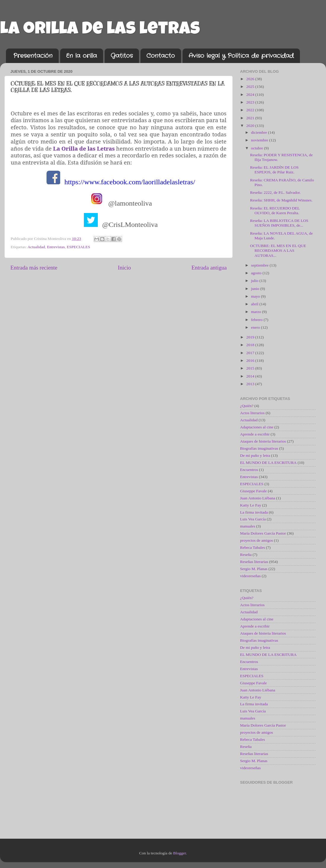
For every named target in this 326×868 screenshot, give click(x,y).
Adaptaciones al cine (257, 427)
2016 (251, 360)
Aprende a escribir (255, 434)
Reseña (246, 555)
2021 (251, 118)
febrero (257, 320)
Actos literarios (252, 413)
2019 (251, 337)
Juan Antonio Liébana (258, 498)
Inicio (124, 268)
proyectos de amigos (257, 540)
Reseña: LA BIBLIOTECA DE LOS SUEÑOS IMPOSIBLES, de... (279, 223)
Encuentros (249, 470)
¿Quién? (247, 406)
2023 (251, 102)
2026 (251, 79)
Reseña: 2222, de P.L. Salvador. (275, 192)
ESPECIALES (78, 247)
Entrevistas (56, 247)
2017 (251, 353)
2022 (251, 110)
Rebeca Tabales (253, 547)
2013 (251, 384)
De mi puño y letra (255, 455)
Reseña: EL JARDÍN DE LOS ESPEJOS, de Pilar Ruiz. (274, 170)
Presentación (33, 56)
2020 (251, 126)
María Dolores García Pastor (263, 533)
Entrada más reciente (34, 268)
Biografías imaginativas (259, 448)
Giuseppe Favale (253, 491)
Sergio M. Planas (254, 569)
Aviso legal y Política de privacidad (241, 56)
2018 (251, 345)
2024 (251, 95)
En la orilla (81, 56)
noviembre (260, 140)
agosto (257, 273)
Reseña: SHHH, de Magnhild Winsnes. (281, 200)
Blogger (179, 853)
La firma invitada (254, 512)
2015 (251, 368)
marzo (257, 312)
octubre (258, 148)
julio (255, 281)
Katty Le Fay (251, 505)
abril (255, 304)
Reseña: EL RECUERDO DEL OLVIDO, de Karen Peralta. (275, 210)
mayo (256, 296)
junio (256, 289)
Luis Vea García (253, 519)
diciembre (259, 132)
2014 (251, 376)
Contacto (161, 56)
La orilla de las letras (100, 30)
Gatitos (122, 56)
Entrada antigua (209, 268)
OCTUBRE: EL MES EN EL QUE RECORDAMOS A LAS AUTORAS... (278, 250)
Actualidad (36, 247)
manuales (248, 526)
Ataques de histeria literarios (263, 441)
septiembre (260, 265)
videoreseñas (250, 576)
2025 (251, 87)
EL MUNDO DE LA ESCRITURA (268, 463)
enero (256, 327)
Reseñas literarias (254, 562)
